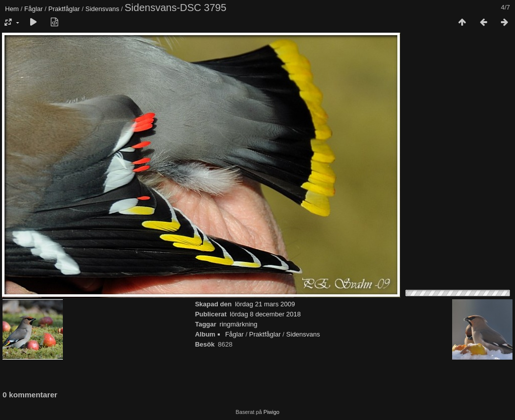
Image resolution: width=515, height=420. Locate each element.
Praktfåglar (64, 9)
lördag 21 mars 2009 (265, 304)
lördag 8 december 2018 (265, 314)
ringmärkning (239, 324)
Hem (12, 9)
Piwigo (272, 412)
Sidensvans (102, 9)
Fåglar (33, 9)
